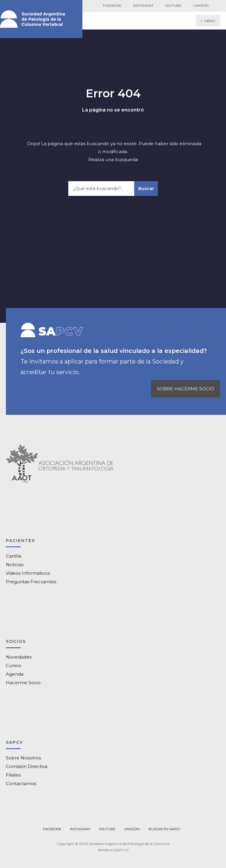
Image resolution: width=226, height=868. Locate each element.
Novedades (19, 657)
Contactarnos (21, 783)
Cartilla (14, 556)
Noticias (15, 565)
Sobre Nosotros (23, 758)
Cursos (13, 665)
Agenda (15, 674)
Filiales (13, 775)
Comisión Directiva (27, 766)
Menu (208, 21)
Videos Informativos (28, 573)
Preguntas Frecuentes (31, 582)
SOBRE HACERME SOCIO (186, 389)
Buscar (146, 188)
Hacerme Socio (23, 683)
